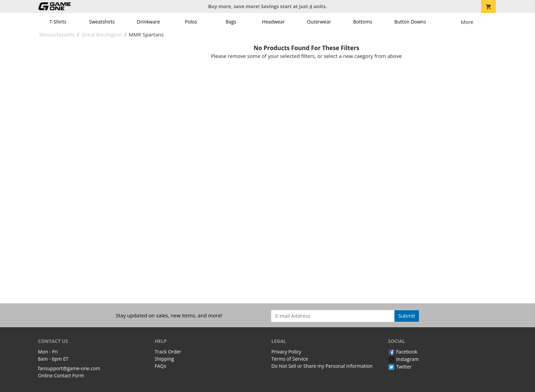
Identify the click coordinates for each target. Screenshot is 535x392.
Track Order (168, 352)
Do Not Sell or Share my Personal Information (322, 366)
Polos (191, 22)
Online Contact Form (61, 375)
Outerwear (319, 22)
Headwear (273, 22)
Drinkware (148, 22)
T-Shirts (58, 22)
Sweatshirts (102, 22)
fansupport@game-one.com (69, 368)
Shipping (164, 359)
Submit (407, 316)
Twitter (400, 367)
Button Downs (410, 22)
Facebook (403, 352)
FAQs (160, 366)
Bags (231, 22)
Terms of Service (290, 359)
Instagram (403, 359)
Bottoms (363, 22)
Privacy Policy (286, 352)
